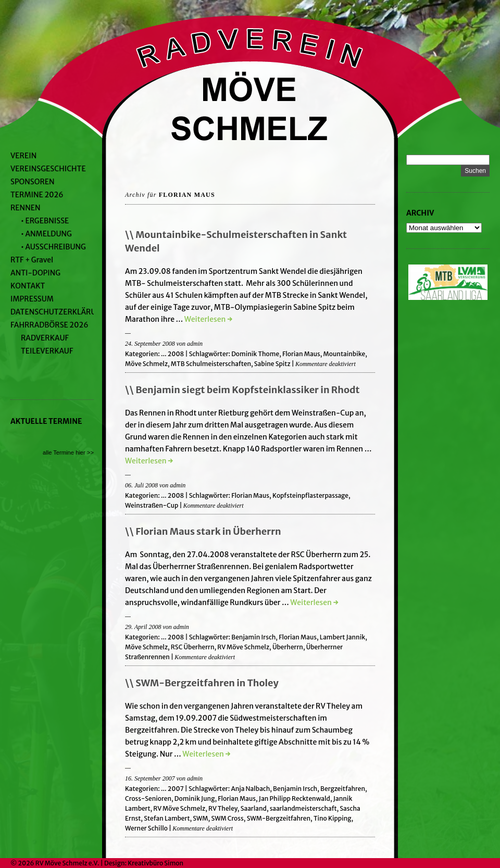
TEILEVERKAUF (47, 351)
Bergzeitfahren (343, 789)
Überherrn (288, 647)
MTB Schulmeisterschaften (211, 364)
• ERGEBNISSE (45, 221)
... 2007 (172, 789)
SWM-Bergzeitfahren (279, 818)
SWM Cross (227, 818)
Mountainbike (345, 354)
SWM (200, 818)
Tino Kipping (333, 818)
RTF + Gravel (32, 260)
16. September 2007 (150, 778)
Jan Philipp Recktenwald (295, 798)
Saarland (254, 808)
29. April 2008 (143, 627)
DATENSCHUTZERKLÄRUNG (59, 312)
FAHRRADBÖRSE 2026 (49, 325)
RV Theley (223, 808)
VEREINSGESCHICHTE (48, 169)
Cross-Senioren (148, 798)
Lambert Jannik (342, 637)
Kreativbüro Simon (155, 863)
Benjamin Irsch (253, 637)
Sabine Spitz (272, 364)
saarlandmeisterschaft (303, 808)
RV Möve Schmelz (243, 647)
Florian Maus (301, 354)
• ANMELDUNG (46, 234)
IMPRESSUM (32, 299)
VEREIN (23, 156)
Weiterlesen (208, 319)
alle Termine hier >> (68, 452)
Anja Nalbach (250, 789)
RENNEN (26, 208)
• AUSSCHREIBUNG (53, 247)
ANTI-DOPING (35, 273)
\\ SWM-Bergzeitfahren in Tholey (202, 683)
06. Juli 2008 (141, 485)
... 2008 (172, 354)
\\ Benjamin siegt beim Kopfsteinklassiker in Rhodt (242, 390)
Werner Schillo (146, 828)
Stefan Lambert (167, 818)
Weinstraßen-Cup (152, 505)
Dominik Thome (255, 354)
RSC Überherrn (193, 647)
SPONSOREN (33, 182)
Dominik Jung (195, 798)
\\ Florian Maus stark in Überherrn (203, 531)
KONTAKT (28, 286)
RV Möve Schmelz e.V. (67, 863)
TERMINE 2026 (37, 195)
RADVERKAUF (45, 338)
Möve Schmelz (146, 364)
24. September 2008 (150, 344)
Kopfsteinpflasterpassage (310, 495)
